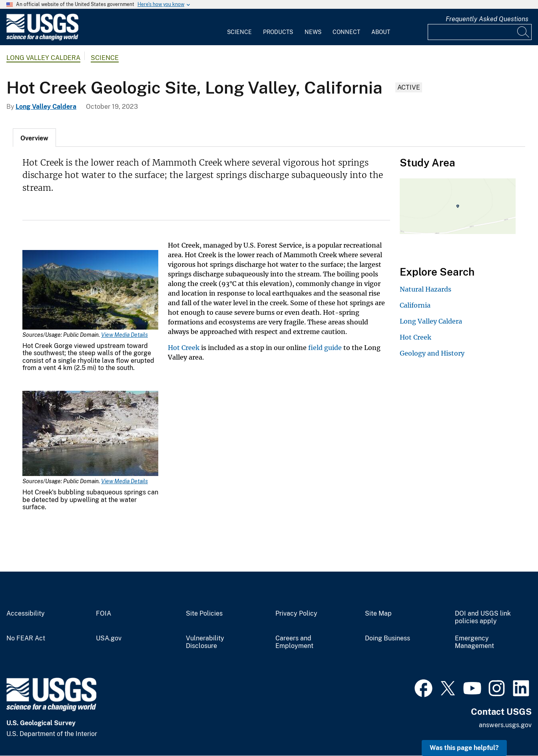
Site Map (378, 614)
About (381, 32)
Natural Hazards (425, 289)
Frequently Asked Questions (487, 19)
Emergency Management (474, 642)
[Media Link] (90, 291)
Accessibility (26, 614)
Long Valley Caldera (43, 58)
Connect (346, 32)
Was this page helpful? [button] (464, 748)
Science (239, 32)
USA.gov (109, 638)
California (415, 305)
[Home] (42, 39)
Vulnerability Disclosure (205, 642)
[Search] (524, 32)
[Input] (480, 32)
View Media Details (125, 335)
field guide (325, 348)
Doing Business (388, 638)
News (313, 32)
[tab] (34, 138)
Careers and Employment (294, 642)
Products (278, 32)
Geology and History (432, 353)
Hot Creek (184, 348)
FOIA (104, 614)
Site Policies (204, 614)
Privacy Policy (296, 614)
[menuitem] (239, 27)
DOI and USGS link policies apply (483, 617)
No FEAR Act (26, 638)
